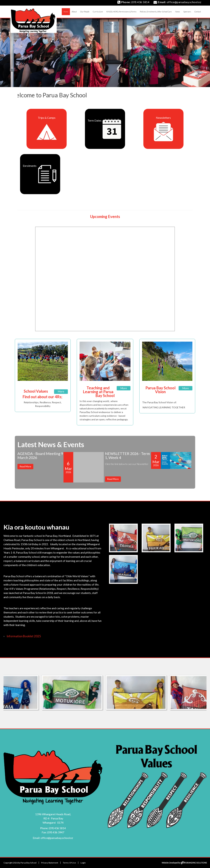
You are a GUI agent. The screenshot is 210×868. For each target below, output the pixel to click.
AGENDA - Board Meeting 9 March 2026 (40, 456)
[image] (124, 538)
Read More (25, 466)
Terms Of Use (69, 863)
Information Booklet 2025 (24, 636)
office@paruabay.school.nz (57, 838)
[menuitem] (74, 12)
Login (83, 863)
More (61, 391)
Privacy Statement (50, 863)
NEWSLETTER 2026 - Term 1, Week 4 (127, 456)
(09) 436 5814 (57, 828)
